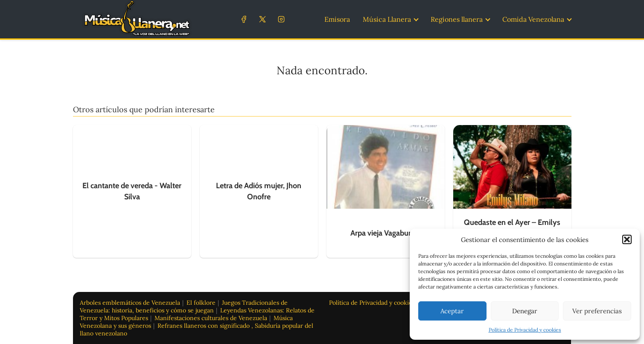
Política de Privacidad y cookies (525, 330)
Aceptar (452, 311)
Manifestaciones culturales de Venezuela (211, 318)
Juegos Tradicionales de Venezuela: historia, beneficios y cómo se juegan (184, 306)
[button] (627, 239)
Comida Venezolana (533, 19)
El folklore (201, 303)
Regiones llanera (457, 19)
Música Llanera (387, 19)
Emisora (337, 19)
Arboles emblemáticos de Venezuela (130, 303)
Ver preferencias (597, 311)
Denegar (525, 311)
